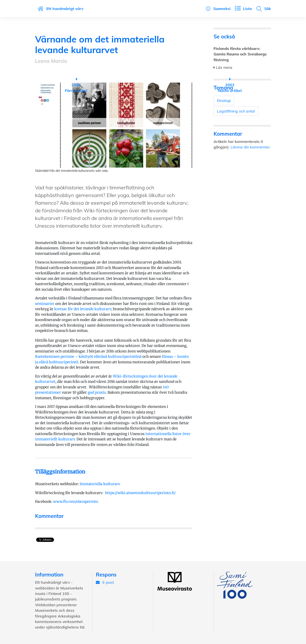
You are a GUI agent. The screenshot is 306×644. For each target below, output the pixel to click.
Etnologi (224, 100)
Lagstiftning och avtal (236, 111)
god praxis (97, 392)
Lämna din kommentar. (251, 147)
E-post (105, 582)
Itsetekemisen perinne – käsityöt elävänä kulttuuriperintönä (88, 357)
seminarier (45, 304)
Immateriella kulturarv (100, 484)
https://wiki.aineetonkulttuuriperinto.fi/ (140, 493)
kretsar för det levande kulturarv (83, 309)
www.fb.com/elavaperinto (76, 502)
